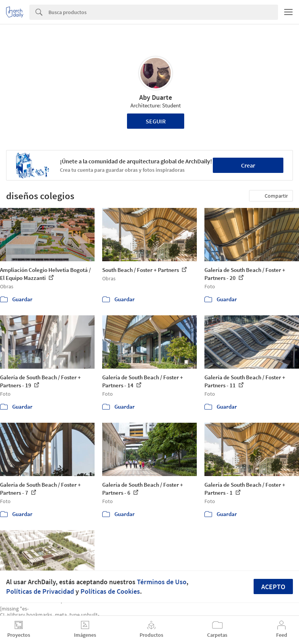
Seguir (156, 121)
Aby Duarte (156, 97)
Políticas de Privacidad (40, 591)
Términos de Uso (162, 582)
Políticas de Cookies (110, 591)
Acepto (273, 587)
